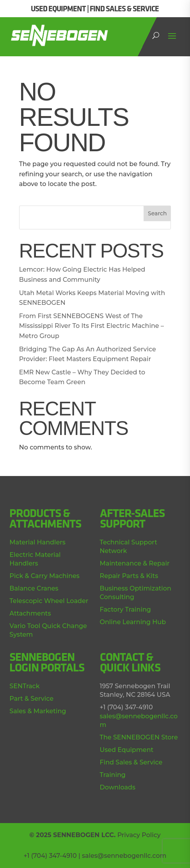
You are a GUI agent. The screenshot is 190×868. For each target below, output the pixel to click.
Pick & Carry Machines (44, 576)
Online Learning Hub (133, 622)
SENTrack (24, 686)
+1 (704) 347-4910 (50, 856)
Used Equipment (127, 750)
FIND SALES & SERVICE (124, 8)
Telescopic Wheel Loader (49, 601)
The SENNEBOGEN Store (139, 737)
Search (157, 213)
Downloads (118, 787)
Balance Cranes (34, 588)
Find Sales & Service (131, 762)
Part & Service (31, 699)
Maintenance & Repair (135, 563)
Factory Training (125, 609)
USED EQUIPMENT (58, 8)
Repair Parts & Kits (129, 576)
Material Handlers (37, 542)
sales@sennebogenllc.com (124, 856)
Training (113, 775)
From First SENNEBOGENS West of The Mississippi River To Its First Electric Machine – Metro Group (91, 326)
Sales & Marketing (38, 711)
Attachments (30, 613)
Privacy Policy (139, 835)
